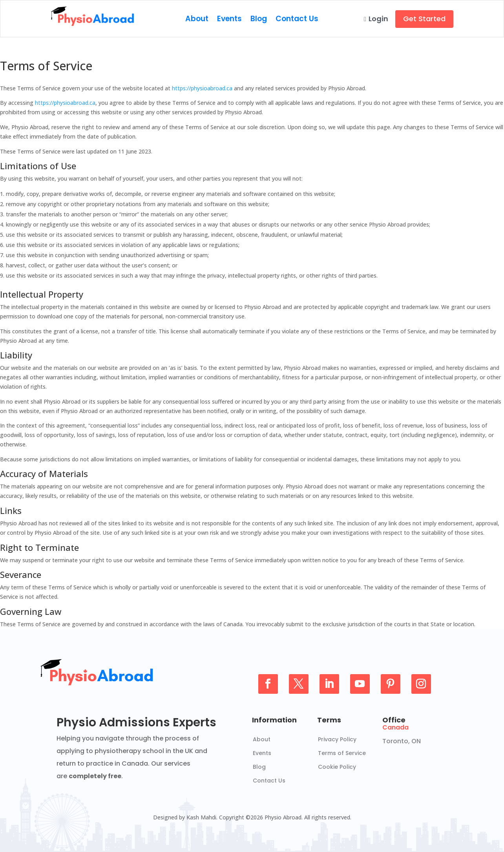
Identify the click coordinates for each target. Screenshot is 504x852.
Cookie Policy (337, 767)
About (197, 20)
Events (229, 20)
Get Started (424, 19)
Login (376, 19)
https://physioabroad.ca (202, 88)
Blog (259, 20)
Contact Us (297, 20)
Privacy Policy (337, 739)
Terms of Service (342, 753)
